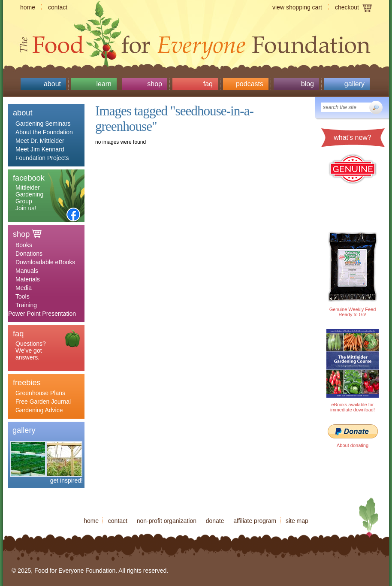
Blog (308, 84)
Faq (208, 84)
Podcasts (250, 84)
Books (24, 245)
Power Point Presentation (42, 314)
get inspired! (66, 480)
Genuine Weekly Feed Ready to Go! (353, 312)
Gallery (354, 84)
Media (24, 288)
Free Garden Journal (43, 402)
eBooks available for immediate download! (353, 407)
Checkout (347, 7)
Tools (23, 296)
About (52, 84)
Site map (297, 521)
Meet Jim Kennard (40, 149)
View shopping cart (297, 7)
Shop (155, 84)
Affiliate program (255, 521)
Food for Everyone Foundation (196, 43)
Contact (58, 7)
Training (26, 305)
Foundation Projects (42, 158)
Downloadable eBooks (45, 262)
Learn (104, 84)
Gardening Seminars (43, 124)
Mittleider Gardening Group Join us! (29, 198)
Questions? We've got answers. (31, 350)
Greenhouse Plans (40, 393)
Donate (215, 521)
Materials (28, 279)
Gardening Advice (39, 410)
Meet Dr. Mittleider (40, 141)
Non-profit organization (167, 521)
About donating (353, 445)
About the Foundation (44, 132)
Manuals (27, 271)
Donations (29, 254)
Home (28, 7)
